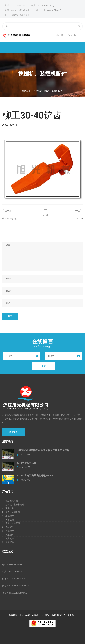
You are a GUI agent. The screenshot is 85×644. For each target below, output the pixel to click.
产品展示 (38, 91)
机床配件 (8, 538)
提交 (10, 316)
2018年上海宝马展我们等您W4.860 (35, 475)
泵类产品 (8, 508)
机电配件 (8, 535)
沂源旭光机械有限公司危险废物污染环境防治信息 (43, 450)
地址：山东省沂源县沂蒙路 (17, 15)
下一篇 (78, 210)
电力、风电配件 (11, 512)
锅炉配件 (8, 527)
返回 (46, 215)
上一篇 (7, 210)
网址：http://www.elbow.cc (49, 10)
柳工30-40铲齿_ (10, 218)
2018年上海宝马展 (26, 463)
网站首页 (26, 91)
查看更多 (14, 432)
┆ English (70, 35)
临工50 (79, 218)
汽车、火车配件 (11, 523)
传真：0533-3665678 (41, 5)
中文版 (60, 35)
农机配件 (8, 516)
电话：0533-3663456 (15, 5)
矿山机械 (8, 520)
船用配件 (8, 542)
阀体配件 (8, 531)
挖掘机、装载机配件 (53, 91)
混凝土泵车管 (10, 501)
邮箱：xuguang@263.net (17, 10)
